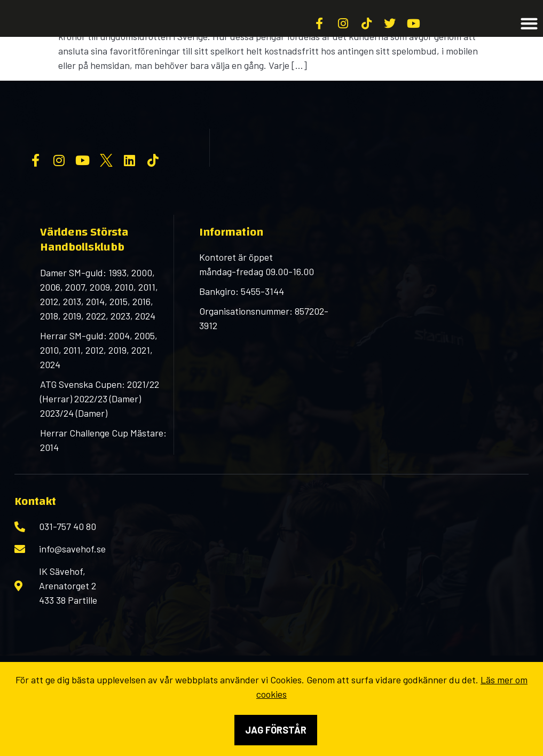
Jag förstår (276, 730)
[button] (529, 37)
